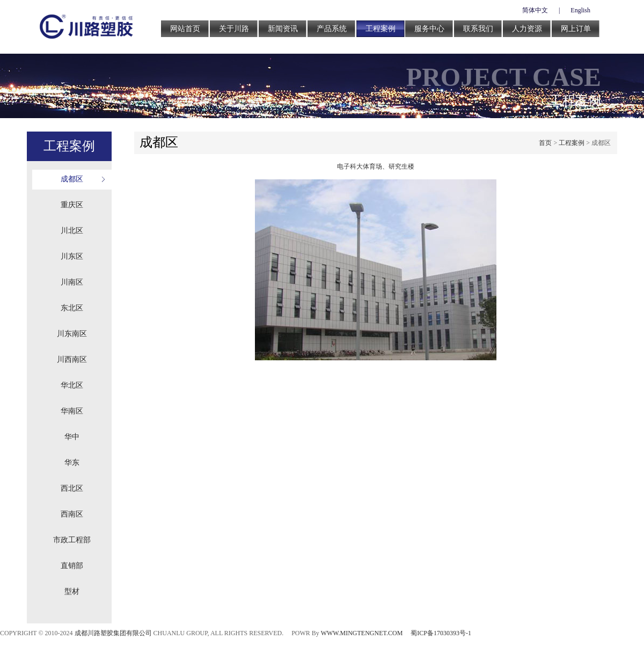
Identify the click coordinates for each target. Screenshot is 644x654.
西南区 (72, 514)
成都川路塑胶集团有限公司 (113, 633)
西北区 (72, 488)
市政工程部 (72, 540)
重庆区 (72, 205)
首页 (545, 143)
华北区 (72, 385)
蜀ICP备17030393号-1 (441, 633)
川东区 (72, 256)
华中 (72, 437)
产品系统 (332, 29)
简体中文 (535, 10)
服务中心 (429, 29)
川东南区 (72, 334)
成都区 (72, 179)
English (580, 10)
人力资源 (527, 29)
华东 (72, 463)
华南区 (72, 411)
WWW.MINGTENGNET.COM (362, 633)
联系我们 (478, 29)
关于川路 (234, 29)
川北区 (72, 231)
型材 (72, 591)
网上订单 (576, 29)
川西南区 (72, 359)
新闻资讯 (283, 29)
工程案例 (380, 29)
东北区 (72, 308)
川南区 (72, 282)
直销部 (72, 566)
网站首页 (185, 29)
